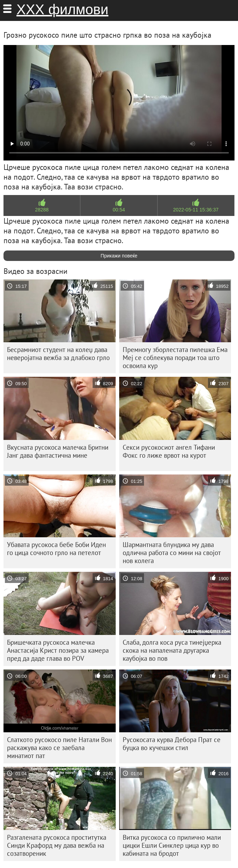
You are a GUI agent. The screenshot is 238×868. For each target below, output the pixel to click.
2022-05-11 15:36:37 (196, 210)
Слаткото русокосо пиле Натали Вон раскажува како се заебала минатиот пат (59, 748)
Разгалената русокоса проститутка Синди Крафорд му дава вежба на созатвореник (57, 845)
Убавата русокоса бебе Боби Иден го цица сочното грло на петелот (56, 549)
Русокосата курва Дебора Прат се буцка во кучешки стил (172, 744)
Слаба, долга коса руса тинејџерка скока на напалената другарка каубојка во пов (172, 650)
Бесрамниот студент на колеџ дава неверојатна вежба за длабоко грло (58, 354)
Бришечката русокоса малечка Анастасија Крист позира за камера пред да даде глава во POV (58, 650)
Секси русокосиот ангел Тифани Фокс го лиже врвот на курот (169, 451)
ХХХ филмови (62, 9)
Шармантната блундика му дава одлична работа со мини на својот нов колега (172, 553)
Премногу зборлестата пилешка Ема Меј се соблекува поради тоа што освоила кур (175, 358)
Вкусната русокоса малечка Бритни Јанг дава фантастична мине (58, 451)
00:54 (119, 210)
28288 (42, 210)
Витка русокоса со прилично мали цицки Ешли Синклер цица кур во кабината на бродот (172, 845)
